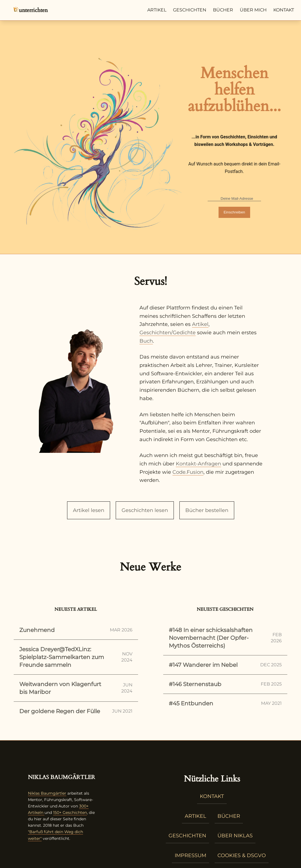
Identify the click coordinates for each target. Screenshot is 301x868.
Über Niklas (235, 836)
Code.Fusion (188, 472)
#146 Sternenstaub (225, 684)
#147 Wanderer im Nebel (225, 665)
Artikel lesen (89, 510)
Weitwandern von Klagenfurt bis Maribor (76, 688)
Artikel (157, 10)
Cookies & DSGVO (242, 855)
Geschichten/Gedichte (168, 333)
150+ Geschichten (70, 812)
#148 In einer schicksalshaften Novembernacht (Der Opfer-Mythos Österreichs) (225, 638)
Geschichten (190, 10)
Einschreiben (234, 212)
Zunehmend (76, 630)
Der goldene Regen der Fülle (76, 711)
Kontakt (284, 10)
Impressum (190, 855)
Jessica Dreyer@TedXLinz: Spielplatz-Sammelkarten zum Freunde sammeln (76, 657)
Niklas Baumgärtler (47, 793)
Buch (146, 341)
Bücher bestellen (207, 510)
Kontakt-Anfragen (198, 464)
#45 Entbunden (225, 703)
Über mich (253, 10)
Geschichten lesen (145, 510)
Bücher (223, 10)
